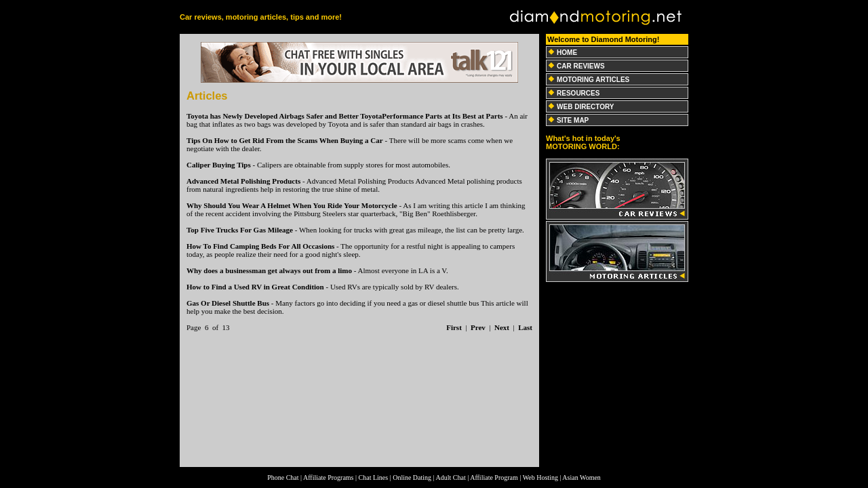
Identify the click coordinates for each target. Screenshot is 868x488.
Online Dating (412, 477)
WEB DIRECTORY (585, 107)
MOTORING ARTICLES (593, 80)
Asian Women (581, 477)
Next (502, 327)
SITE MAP (573, 120)
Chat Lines (374, 477)
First (454, 327)
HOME (567, 53)
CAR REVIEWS (581, 66)
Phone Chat (283, 477)
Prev (478, 327)
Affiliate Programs (329, 477)
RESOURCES (578, 93)
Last (525, 327)
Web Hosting (540, 477)
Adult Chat (451, 477)
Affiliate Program (494, 477)
